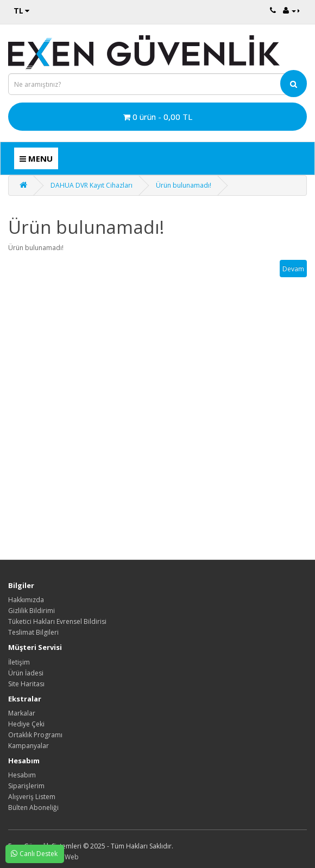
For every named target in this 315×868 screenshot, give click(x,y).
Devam (293, 269)
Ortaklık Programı (35, 735)
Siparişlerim (26, 786)
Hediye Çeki (26, 724)
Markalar (22, 713)
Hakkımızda (26, 600)
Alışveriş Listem (32, 797)
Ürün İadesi (26, 673)
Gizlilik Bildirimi (31, 611)
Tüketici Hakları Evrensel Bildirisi (57, 621)
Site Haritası (26, 684)
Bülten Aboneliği (33, 808)
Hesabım (22, 775)
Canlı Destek (31, 853)
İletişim (19, 662)
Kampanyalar (29, 746)
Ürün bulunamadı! (184, 185)
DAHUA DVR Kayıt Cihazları (92, 185)
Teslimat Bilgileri (33, 632)
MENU (36, 158)
